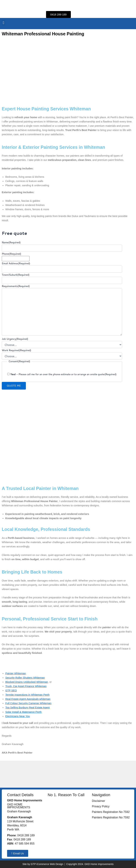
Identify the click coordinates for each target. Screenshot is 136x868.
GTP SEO (11, 690)
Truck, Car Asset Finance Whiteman (26, 686)
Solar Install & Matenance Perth (23, 712)
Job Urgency (15, 339)
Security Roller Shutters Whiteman (25, 678)
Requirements (16, 286)
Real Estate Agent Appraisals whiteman (28, 699)
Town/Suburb (16, 275)
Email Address (16, 263)
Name (11, 242)
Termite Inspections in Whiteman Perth (27, 695)
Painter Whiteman (16, 673)
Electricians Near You (18, 716)
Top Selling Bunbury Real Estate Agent (27, 708)
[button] (3, 23)
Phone (11, 254)
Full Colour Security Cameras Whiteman (28, 703)
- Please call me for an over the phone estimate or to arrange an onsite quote (63, 374)
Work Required (16, 350)
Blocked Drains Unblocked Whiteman (27, 682)
